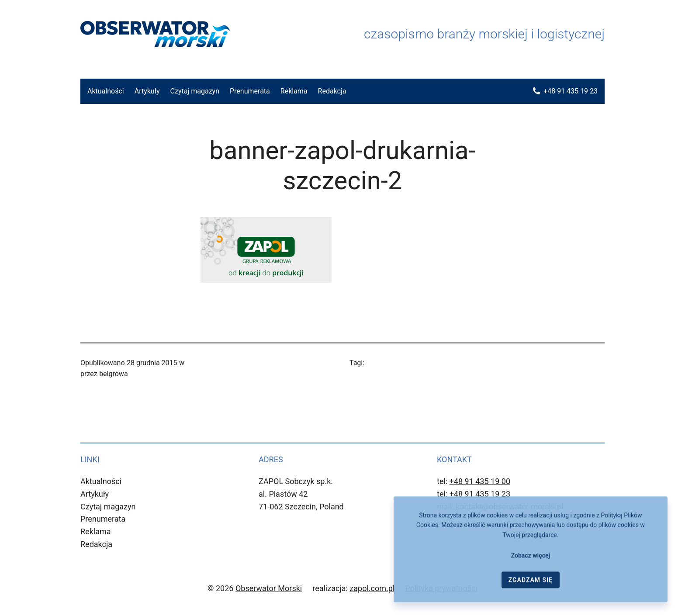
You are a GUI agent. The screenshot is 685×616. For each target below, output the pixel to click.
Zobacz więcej (531, 560)
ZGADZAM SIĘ (531, 584)
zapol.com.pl (372, 588)
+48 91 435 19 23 (571, 91)
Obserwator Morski (269, 588)
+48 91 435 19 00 (480, 481)
